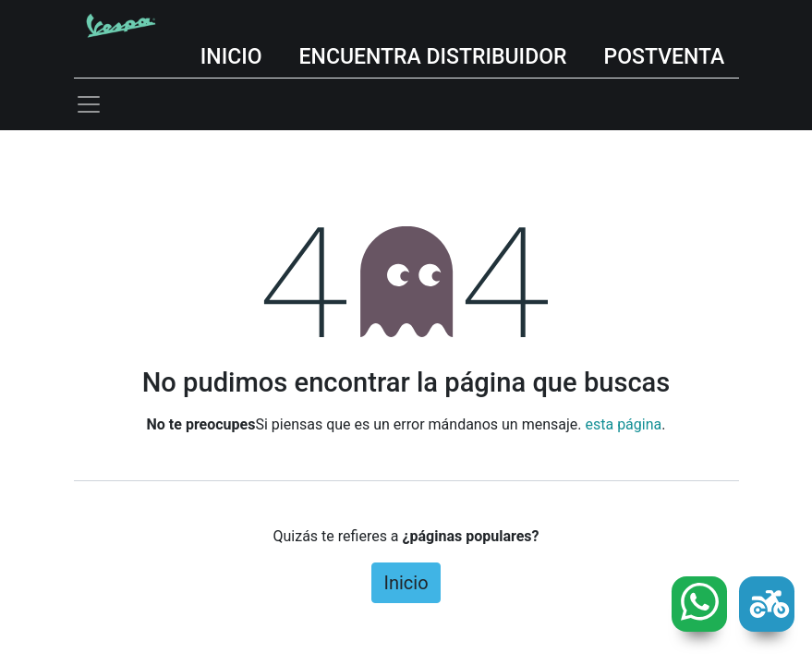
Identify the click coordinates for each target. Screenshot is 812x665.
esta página (623, 424)
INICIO (231, 57)
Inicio (406, 583)
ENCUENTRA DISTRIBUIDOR (433, 57)
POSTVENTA (665, 57)
